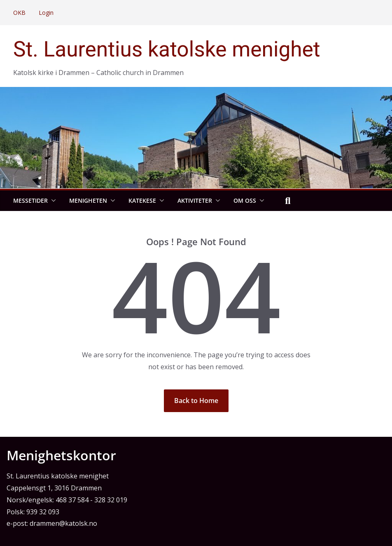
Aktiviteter (195, 200)
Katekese (142, 200)
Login (46, 13)
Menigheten (88, 200)
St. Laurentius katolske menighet (167, 49)
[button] (52, 201)
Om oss (245, 200)
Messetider (30, 200)
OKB (19, 13)
